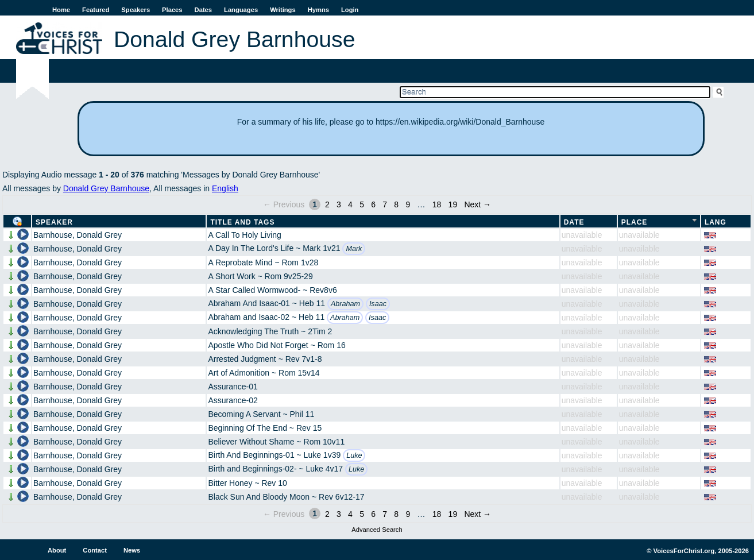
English (225, 188)
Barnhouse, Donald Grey (78, 235)
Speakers (136, 10)
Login (350, 10)
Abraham (345, 304)
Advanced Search (377, 530)
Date (574, 222)
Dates (203, 10)
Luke (354, 455)
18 (437, 204)
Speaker (54, 222)
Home (61, 10)
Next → (477, 204)
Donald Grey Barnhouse (106, 188)
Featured (96, 10)
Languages (241, 10)
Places (172, 10)
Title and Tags (242, 222)
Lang (716, 222)
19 (453, 204)
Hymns (318, 10)
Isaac (378, 304)
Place (635, 222)
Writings (283, 10)
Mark (354, 249)
